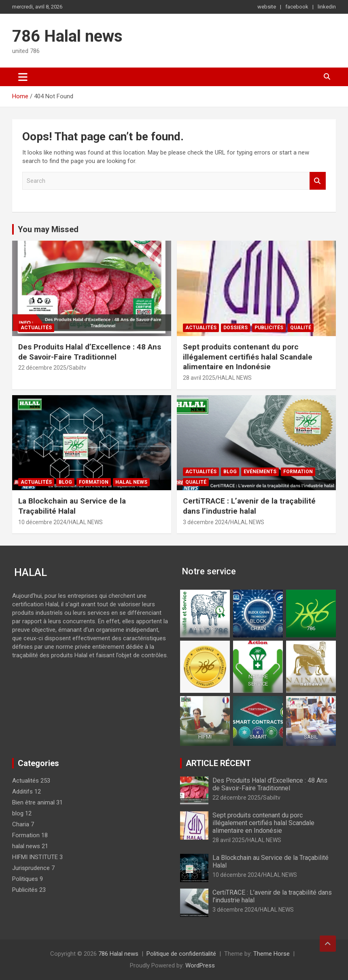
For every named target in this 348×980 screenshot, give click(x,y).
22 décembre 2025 (42, 368)
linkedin (327, 7)
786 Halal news (67, 36)
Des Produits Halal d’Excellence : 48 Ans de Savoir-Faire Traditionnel (90, 352)
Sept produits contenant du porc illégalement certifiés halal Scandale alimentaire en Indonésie (248, 357)
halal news (131, 482)
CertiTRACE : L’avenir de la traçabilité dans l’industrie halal (249, 506)
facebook (297, 7)
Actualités (36, 328)
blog (65, 482)
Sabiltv (77, 368)
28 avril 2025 (199, 378)
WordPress (200, 965)
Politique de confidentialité (181, 954)
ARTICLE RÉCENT (218, 763)
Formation (94, 482)
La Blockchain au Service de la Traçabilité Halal (72, 506)
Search (318, 181)
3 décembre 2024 (205, 522)
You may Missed (48, 229)
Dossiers (236, 328)
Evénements (260, 472)
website (267, 7)
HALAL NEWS (235, 378)
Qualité (301, 328)
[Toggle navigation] (23, 77)
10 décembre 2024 (42, 522)
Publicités (269, 328)
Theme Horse (272, 954)
